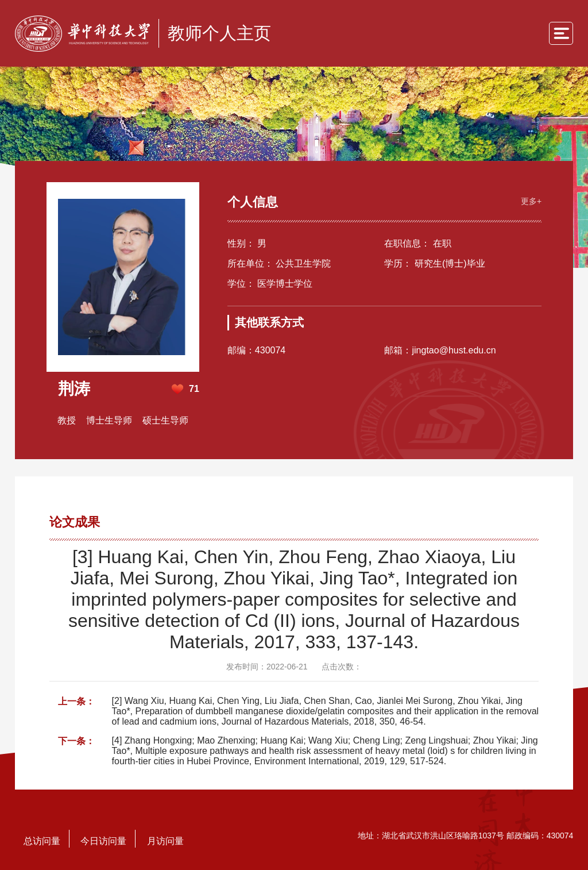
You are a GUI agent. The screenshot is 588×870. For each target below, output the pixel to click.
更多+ (528, 199)
